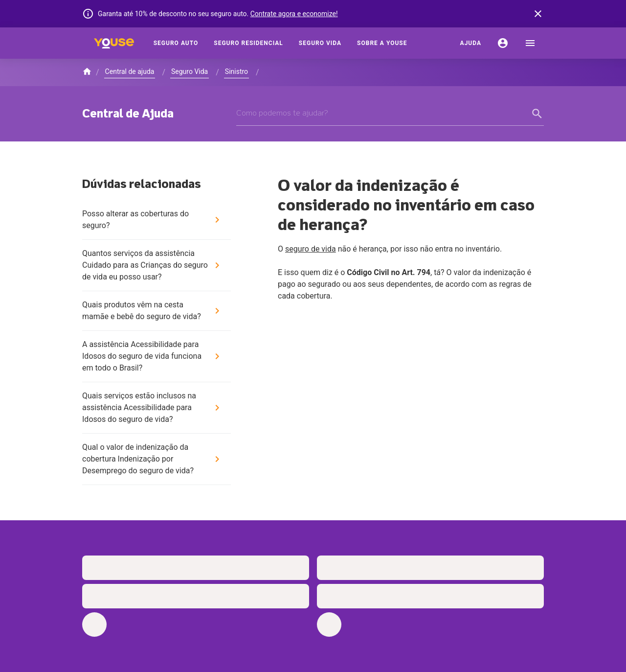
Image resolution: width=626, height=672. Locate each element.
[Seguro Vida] (320, 43)
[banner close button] (538, 14)
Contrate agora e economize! (294, 14)
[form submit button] (538, 114)
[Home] (114, 43)
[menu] (530, 43)
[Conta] (503, 43)
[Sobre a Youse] (382, 43)
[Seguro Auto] (176, 43)
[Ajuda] (471, 43)
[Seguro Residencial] (248, 43)
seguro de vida (311, 249)
